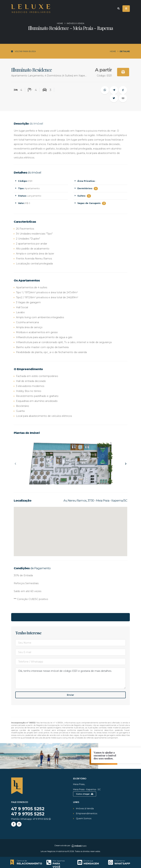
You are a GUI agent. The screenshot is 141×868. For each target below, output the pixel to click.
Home (60, 23)
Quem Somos (84, 818)
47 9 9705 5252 (28, 809)
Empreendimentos (87, 813)
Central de (22, 861)
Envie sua (88, 861)
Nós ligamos (59, 861)
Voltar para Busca (23, 51)
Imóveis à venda (75, 23)
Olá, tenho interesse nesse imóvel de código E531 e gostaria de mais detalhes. (70, 678)
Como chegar (85, 794)
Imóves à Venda (85, 808)
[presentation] (15, 464)
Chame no (120, 861)
